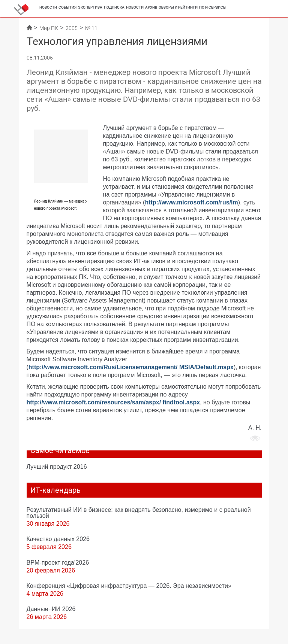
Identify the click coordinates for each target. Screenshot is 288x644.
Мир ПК (49, 28)
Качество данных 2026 (58, 539)
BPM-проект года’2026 (58, 562)
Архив (151, 7)
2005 (72, 28)
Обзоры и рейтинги (178, 7)
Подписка (114, 7)
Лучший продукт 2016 (57, 467)
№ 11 (91, 28)
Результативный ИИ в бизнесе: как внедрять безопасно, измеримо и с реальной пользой (139, 513)
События (67, 7)
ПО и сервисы (213, 7)
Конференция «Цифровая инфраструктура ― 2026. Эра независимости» (129, 586)
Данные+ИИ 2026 (51, 609)
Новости (48, 7)
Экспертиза (90, 7)
